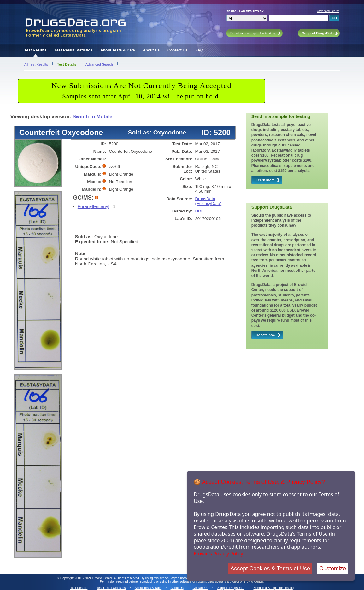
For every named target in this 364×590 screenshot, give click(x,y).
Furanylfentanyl (93, 206)
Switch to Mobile (92, 117)
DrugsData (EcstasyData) (208, 201)
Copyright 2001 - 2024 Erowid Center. (87, 578)
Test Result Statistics (73, 50)
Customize (333, 569)
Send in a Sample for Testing (273, 588)
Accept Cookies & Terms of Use (270, 569)
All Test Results (36, 64)
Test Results (35, 50)
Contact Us (177, 50)
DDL (199, 211)
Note (80, 253)
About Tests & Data (118, 50)
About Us (151, 50)
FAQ (199, 50)
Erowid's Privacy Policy (218, 553)
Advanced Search (328, 11)
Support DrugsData (231, 588)
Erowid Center (253, 582)
